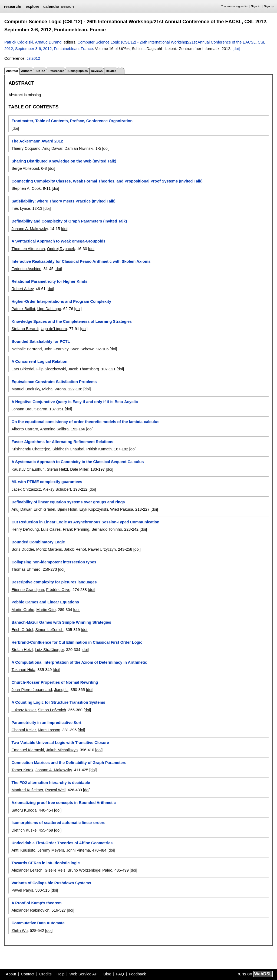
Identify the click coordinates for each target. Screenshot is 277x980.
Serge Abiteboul (25, 168)
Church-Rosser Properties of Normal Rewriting (55, 682)
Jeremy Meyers (51, 850)
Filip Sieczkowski (51, 369)
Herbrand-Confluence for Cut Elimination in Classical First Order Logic (77, 642)
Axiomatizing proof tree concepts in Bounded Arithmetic (64, 803)
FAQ (120, 974)
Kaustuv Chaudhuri (28, 469)
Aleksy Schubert (57, 489)
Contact (28, 974)
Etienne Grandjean (28, 590)
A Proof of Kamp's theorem (36, 903)
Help (61, 974)
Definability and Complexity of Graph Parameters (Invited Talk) (69, 221)
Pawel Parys (22, 890)
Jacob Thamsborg (83, 369)
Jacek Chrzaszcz (26, 489)
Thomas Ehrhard (26, 569)
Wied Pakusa (122, 509)
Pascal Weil (55, 790)
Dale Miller (79, 469)
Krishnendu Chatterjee (31, 449)
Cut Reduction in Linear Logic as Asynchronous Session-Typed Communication (85, 522)
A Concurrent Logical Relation (39, 361)
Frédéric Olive (58, 590)
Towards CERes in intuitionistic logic (45, 863)
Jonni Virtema (78, 850)
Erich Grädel (44, 509)
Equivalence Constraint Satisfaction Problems (54, 382)
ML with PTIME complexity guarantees (47, 482)
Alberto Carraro (25, 429)
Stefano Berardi (25, 329)
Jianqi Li (61, 690)
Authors (27, 71)
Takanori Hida (23, 670)
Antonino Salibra (54, 429)
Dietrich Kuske (24, 830)
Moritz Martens (49, 549)
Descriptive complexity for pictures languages (54, 582)
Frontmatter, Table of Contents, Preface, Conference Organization (72, 121)
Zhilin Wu (19, 931)
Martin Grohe (23, 610)
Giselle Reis (55, 870)
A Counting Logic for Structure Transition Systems (58, 702)
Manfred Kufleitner (27, 790)
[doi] (236, 49)
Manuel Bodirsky (26, 389)
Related (111, 71)
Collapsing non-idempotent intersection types (54, 562)
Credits (45, 974)
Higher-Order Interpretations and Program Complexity (61, 301)
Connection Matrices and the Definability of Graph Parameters (69, 763)
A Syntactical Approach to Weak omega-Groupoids (58, 241)
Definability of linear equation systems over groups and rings (68, 502)
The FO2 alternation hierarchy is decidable (51, 783)
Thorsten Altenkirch (28, 249)
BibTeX (40, 71)
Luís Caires (51, 529)
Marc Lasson (49, 730)
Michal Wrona (54, 389)
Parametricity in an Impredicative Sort (46, 723)
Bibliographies (78, 71)
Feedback (137, 974)
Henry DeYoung (25, 529)
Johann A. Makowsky (29, 229)
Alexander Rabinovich (30, 910)
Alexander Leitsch (27, 870)
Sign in (256, 6)
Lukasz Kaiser (24, 710)
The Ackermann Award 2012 (37, 141)
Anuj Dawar (52, 148)
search (67, 6)
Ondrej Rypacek (61, 249)
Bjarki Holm (67, 509)
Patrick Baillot (23, 309)
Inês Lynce (21, 208)
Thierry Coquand (26, 148)
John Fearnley (56, 349)
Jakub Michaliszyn (62, 750)
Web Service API (84, 974)
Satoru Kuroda (24, 810)
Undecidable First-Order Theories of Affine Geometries (62, 843)
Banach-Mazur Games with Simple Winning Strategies (61, 622)
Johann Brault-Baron (29, 409)
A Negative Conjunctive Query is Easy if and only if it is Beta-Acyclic (75, 402)
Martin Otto (46, 610)
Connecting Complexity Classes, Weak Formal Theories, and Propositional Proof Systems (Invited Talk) (107, 181)
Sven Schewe (83, 349)
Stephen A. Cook (26, 188)
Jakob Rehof (75, 549)
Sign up (269, 6)
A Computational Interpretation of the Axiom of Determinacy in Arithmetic (79, 662)
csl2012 (33, 58)
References (56, 71)
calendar (51, 6)
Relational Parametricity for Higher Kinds (49, 281)
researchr (13, 6)
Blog (107, 974)
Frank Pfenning (76, 529)
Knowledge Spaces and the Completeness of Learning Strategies (72, 321)
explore (32, 6)
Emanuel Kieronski (28, 750)
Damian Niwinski (79, 148)
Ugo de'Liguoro (54, 329)
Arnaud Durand (48, 42)
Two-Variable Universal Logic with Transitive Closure (60, 743)
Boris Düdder (23, 549)
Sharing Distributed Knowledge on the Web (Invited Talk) (64, 161)
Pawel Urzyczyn (102, 549)
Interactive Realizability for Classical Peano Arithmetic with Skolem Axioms (81, 261)
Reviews (97, 71)
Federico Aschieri (26, 269)
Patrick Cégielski (19, 42)
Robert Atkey (22, 289)
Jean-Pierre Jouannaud (32, 690)
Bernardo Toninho (107, 529)
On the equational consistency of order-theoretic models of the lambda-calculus (85, 422)
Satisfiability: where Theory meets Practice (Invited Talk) (63, 201)
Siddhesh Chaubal (68, 449)
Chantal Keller (24, 730)
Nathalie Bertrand (27, 349)
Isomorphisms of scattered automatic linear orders (58, 823)
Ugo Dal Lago (49, 309)
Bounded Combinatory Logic (38, 542)
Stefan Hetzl (57, 469)
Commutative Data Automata (38, 923)
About (11, 974)
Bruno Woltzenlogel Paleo (90, 870)
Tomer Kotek (22, 770)
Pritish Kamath (99, 449)
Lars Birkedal (23, 369)
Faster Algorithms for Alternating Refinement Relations (62, 442)
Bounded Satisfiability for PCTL (41, 341)
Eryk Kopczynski (94, 509)
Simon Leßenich (49, 630)
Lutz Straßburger (49, 650)
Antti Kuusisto (23, 850)
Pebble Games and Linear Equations (45, 602)
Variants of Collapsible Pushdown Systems (51, 883)
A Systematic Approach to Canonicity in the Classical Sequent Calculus (78, 462)
